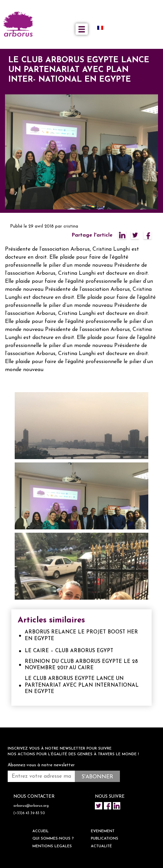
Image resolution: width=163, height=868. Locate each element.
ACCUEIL (41, 831)
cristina (71, 226)
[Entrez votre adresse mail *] (41, 776)
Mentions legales (52, 846)
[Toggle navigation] (82, 29)
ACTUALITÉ (101, 846)
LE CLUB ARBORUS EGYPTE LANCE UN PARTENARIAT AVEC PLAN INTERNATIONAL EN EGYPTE (82, 685)
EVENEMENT (103, 831)
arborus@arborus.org (31, 806)
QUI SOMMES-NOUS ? (53, 839)
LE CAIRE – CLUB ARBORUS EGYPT (69, 651)
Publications (105, 839)
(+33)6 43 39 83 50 (29, 813)
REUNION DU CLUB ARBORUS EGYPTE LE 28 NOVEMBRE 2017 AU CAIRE (81, 665)
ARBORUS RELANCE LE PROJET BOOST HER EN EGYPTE (81, 636)
